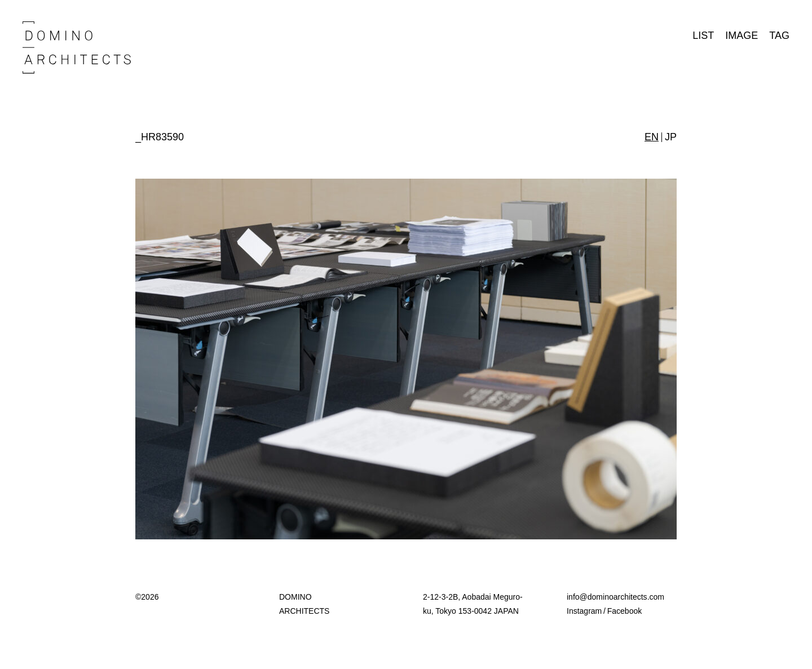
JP (671, 137)
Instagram (584, 611)
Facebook (625, 611)
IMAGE (742, 36)
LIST (703, 36)
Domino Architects (77, 48)
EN (652, 137)
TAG (779, 36)
